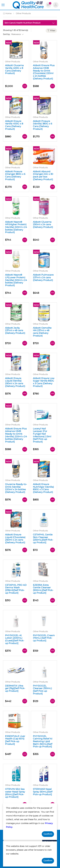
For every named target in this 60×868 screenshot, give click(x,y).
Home (7, 13)
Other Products (23, 13)
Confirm (48, 834)
